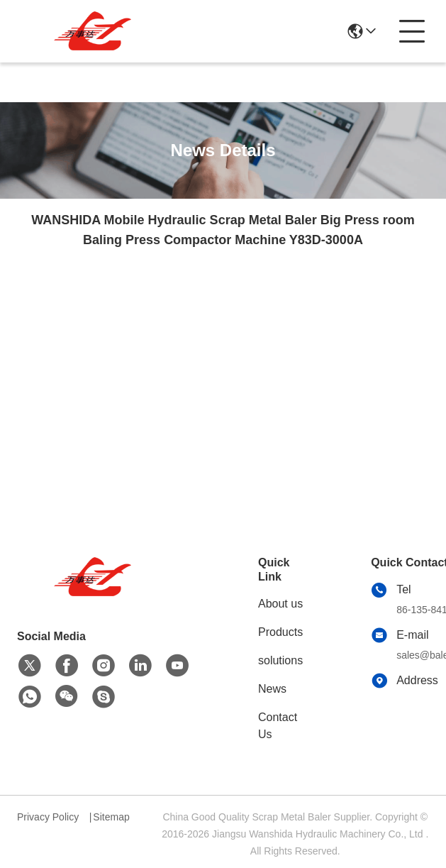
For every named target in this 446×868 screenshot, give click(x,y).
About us (280, 604)
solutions (280, 660)
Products (280, 632)
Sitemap (111, 817)
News (272, 689)
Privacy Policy (48, 817)
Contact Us (278, 726)
